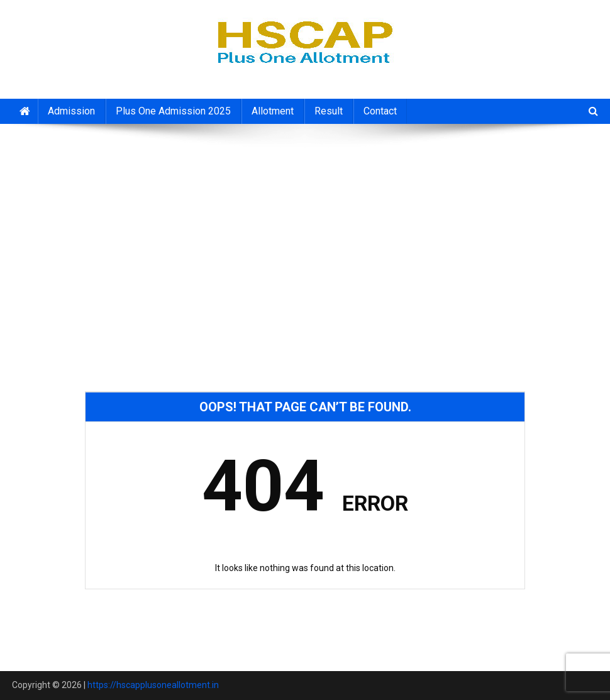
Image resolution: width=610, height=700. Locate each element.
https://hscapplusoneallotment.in (153, 685)
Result (329, 111)
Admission (71, 111)
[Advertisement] (305, 225)
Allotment (273, 111)
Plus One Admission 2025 (173, 111)
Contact (380, 111)
